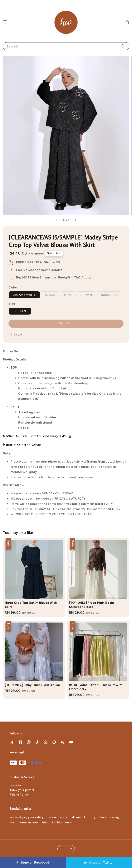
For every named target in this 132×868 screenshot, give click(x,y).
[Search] (123, 46)
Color (13, 287)
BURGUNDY (109, 295)
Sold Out (66, 323)
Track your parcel (22, 790)
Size (12, 304)
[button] (5, 22)
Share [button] (15, 335)
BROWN (86, 295)
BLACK (50, 295)
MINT (68, 295)
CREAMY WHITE (24, 295)
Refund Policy (19, 795)
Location (16, 785)
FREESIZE (20, 311)
